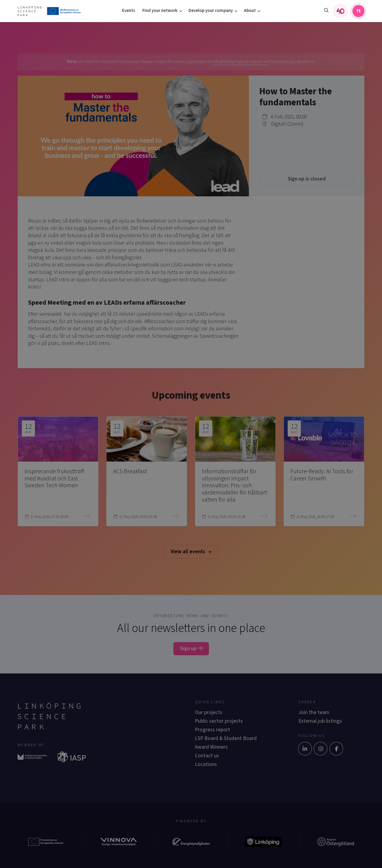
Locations (206, 764)
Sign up (191, 649)
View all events (191, 552)
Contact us (207, 756)
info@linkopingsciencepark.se (240, 62)
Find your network (160, 11)
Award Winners (211, 747)
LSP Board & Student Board (226, 738)
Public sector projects (219, 721)
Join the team (314, 712)
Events (129, 11)
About (250, 11)
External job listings (320, 721)
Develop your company (211, 11)
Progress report (212, 730)
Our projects (209, 712)
